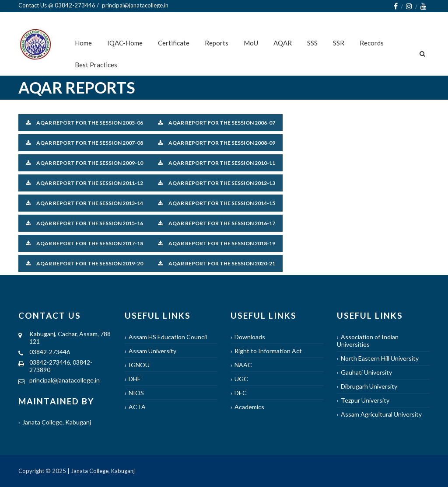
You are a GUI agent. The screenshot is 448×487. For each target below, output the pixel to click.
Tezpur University (365, 400)
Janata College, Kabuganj (57, 422)
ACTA (137, 407)
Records (372, 43)
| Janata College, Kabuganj (100, 471)
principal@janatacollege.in (65, 380)
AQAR (283, 43)
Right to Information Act (268, 351)
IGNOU (139, 365)
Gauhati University (366, 372)
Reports (217, 43)
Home (83, 43)
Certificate (174, 43)
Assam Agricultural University (381, 414)
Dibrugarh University (369, 386)
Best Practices (96, 65)
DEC (241, 393)
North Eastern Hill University (380, 358)
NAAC (243, 365)
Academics (249, 407)
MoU (251, 43)
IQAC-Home (125, 43)
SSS (312, 43)
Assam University (152, 351)
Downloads (250, 337)
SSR (339, 43)
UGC (241, 379)
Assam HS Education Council (168, 337)
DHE (135, 379)
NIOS (136, 393)
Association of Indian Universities (368, 341)
